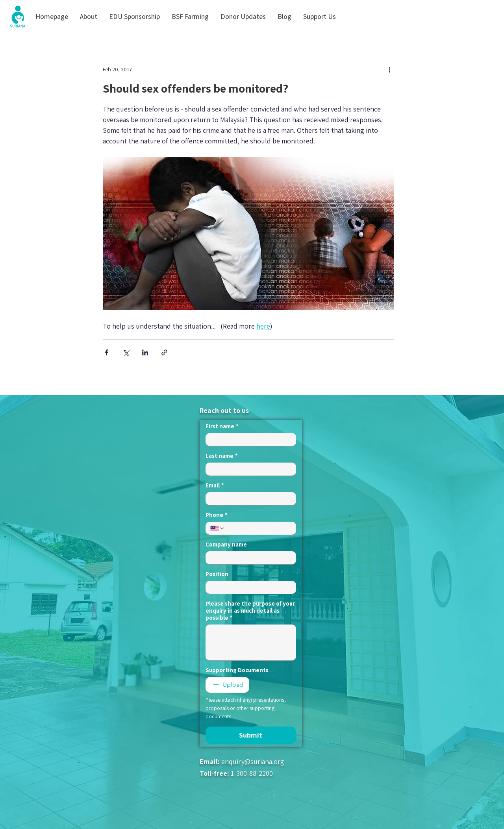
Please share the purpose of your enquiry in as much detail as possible (250, 611)
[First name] (248, 440)
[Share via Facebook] (107, 352)
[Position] (248, 587)
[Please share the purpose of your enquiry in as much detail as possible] (251, 642)
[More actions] (389, 69)
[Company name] (248, 558)
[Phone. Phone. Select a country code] (218, 528)
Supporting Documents (237, 670)
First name (222, 426)
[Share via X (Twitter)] (126, 352)
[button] (89, 16)
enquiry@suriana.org (253, 761)
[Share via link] (164, 352)
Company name (226, 545)
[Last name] (248, 469)
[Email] (248, 499)
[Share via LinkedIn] (145, 352)
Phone (217, 515)
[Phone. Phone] (258, 528)
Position (217, 574)
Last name (222, 456)
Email (215, 485)
